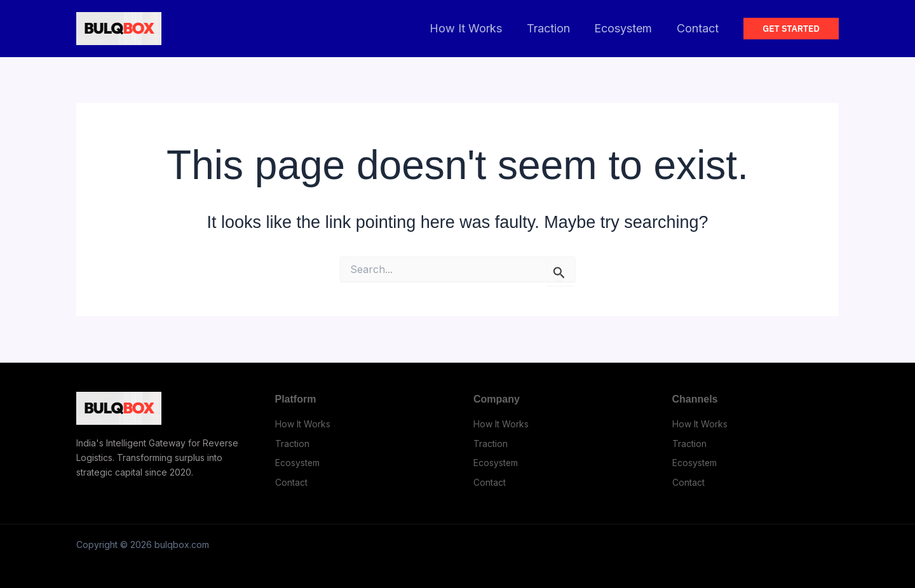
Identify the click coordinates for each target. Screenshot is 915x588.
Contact (698, 28)
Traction (552, 28)
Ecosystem (626, 28)
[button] (791, 29)
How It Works (471, 28)
